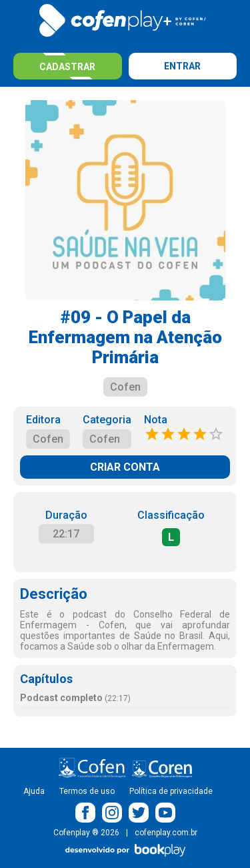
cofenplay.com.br (166, 833)
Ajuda (34, 791)
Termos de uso (87, 791)
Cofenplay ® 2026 (86, 833)
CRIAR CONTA (125, 467)
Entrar (182, 66)
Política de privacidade (171, 791)
